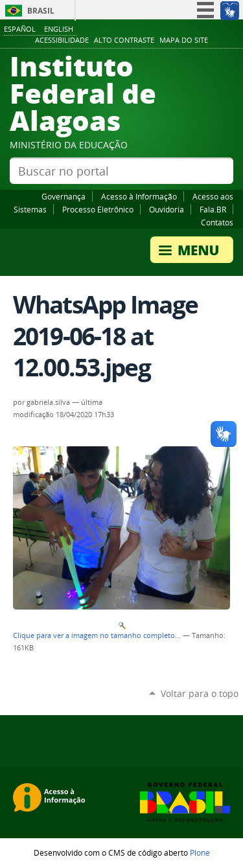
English (59, 29)
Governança (64, 196)
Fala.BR (213, 209)
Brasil (41, 11)
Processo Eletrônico (98, 209)
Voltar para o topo (200, 693)
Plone (200, 852)
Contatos (217, 222)
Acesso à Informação (139, 196)
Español (20, 29)
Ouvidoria (167, 209)
